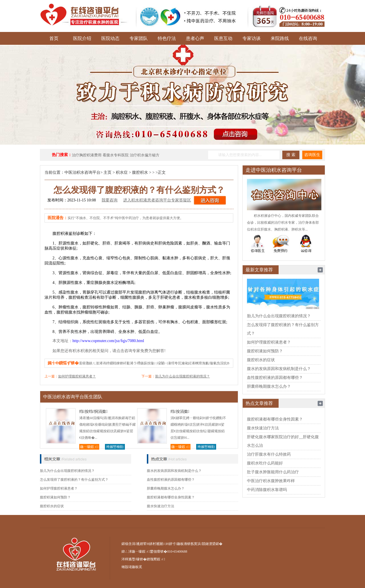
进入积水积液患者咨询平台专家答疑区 (157, 200)
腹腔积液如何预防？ (55, 497)
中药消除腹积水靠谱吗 (267, 490)
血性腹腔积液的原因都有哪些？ (171, 480)
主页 (108, 172)
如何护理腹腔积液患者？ (77, 376)
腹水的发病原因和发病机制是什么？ (174, 471)
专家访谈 (252, 38)
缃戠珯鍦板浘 (132, 567)
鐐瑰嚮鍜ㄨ (156, 559)
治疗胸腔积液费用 (87, 155)
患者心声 (195, 38)
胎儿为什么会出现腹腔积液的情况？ (182, 376)
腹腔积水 (140, 172)
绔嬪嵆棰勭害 (115, 447)
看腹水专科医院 (116, 155)
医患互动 (223, 38)
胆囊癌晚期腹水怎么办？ (166, 488)
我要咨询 (109, 200)
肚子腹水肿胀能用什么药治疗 (273, 472)
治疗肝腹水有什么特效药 (269, 454)
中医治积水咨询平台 (82, 172)
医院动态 (110, 38)
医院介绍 (82, 38)
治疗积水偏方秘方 (145, 155)
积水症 (122, 172)
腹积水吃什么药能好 (265, 463)
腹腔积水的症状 (52, 506)
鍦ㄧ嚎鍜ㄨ (89, 447)
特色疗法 (167, 38)
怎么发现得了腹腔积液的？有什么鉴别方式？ (74, 480)
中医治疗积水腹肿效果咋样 (271, 481)
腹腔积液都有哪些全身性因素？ (171, 497)
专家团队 (139, 38)
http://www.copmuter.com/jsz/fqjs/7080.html (108, 341)
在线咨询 (308, 38)
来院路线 (280, 38)
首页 (54, 38)
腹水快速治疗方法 (161, 506)
